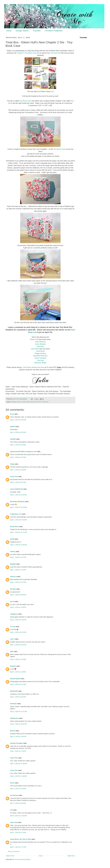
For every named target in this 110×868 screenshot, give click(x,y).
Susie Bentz (40, 351)
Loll (11, 810)
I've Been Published (54, 31)
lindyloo (13, 666)
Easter (28, 402)
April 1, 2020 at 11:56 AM (18, 545)
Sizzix (40, 402)
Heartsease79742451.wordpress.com (23, 451)
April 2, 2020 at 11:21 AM (18, 711)
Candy (23, 402)
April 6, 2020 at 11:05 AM (18, 816)
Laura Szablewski (16, 489)
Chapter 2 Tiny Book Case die (28, 53)
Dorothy (13, 589)
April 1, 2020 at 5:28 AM (18, 445)
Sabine (13, 426)
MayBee (13, 564)
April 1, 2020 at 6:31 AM (18, 457)
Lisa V (12, 639)
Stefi (12, 651)
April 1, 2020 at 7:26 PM (18, 620)
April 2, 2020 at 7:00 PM (18, 751)
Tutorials (37, 31)
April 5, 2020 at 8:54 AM (18, 803)
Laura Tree (14, 758)
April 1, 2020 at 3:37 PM (18, 582)
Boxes (19, 402)
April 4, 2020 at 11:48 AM (18, 764)
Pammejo (13, 704)
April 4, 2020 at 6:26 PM (18, 789)
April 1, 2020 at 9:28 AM (18, 470)
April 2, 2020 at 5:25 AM (18, 697)
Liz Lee (13, 626)
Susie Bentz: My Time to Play (21, 839)
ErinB (12, 539)
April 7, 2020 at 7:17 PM (18, 847)
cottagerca (14, 614)
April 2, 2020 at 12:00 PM (19, 724)
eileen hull (14, 822)
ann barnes (14, 795)
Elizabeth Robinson (40, 356)
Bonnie (13, 731)
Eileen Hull (34, 339)
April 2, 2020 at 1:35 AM (18, 659)
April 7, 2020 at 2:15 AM (18, 832)
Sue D (12, 601)
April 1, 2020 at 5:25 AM (18, 432)
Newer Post (10, 856)
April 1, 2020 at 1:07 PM (18, 557)
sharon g (13, 576)
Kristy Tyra (14, 476)
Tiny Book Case (25, 101)
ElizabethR (14, 691)
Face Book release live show (34, 367)
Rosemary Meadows (17, 501)
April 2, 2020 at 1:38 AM (18, 672)
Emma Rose (14, 526)
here (52, 91)
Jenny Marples (40, 344)
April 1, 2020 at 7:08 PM (18, 607)
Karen (12, 783)
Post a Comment (14, 851)
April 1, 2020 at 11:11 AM (18, 532)
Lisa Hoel (40, 360)
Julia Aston (35, 349)
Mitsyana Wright (40, 363)
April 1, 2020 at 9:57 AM (18, 482)
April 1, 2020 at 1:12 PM (18, 570)
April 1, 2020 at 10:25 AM (18, 495)
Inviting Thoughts (16, 743)
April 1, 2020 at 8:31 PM (18, 632)
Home (9, 31)
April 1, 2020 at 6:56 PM (18, 595)
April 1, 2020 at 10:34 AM (18, 520)
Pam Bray (40, 346)
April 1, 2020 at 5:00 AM (18, 420)
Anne (12, 414)
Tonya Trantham (40, 358)
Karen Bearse (40, 342)
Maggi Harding (40, 353)
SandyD (13, 439)
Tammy (13, 551)
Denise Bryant (15, 679)
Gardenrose (14, 718)
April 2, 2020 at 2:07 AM (18, 684)
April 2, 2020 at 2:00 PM (18, 736)
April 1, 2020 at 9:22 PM (18, 645)
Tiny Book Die (55, 53)
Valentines (45, 402)
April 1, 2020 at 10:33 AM (18, 507)
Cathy (12, 464)
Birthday (14, 402)
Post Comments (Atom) (23, 859)
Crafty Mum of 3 (16, 514)
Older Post (71, 856)
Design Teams (22, 31)
